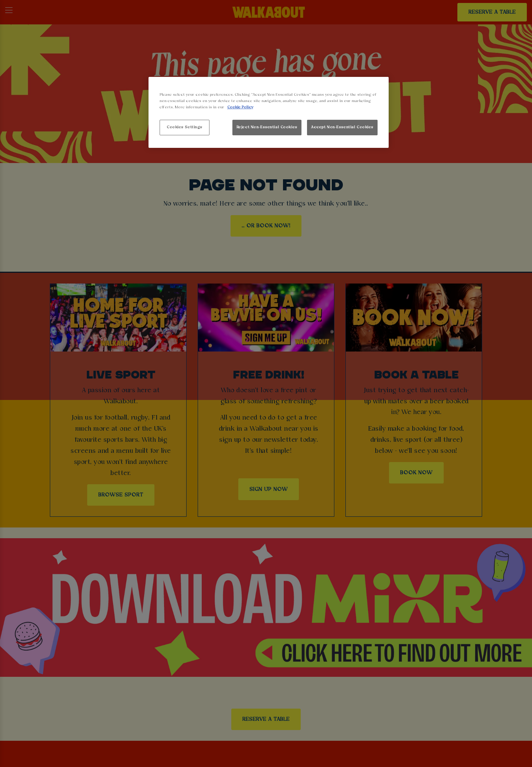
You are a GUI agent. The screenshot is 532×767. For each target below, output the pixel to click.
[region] (269, 113)
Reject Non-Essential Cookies (267, 127)
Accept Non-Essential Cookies (342, 127)
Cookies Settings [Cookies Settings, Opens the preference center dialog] (185, 127)
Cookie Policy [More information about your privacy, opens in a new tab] (240, 107)
